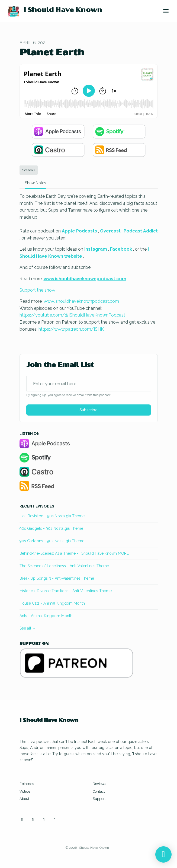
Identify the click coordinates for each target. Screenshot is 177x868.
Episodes (27, 784)
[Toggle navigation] (166, 11)
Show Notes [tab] (36, 183)
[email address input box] (89, 384)
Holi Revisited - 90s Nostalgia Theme (52, 516)
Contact (99, 791)
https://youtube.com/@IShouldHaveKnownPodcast (72, 315)
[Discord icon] (55, 820)
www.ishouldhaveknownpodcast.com (81, 301)
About (24, 799)
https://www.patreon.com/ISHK (71, 329)
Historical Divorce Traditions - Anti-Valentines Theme (66, 591)
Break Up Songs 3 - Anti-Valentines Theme (57, 578)
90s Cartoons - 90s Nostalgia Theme (52, 541)
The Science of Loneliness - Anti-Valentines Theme (64, 566)
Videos (25, 791)
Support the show (37, 290)
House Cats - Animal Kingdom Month (52, 603)
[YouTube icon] (33, 820)
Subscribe (89, 410)
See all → (28, 628)
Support (99, 799)
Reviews (99, 784)
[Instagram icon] (22, 820)
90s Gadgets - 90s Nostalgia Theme (51, 528)
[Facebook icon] (44, 820)
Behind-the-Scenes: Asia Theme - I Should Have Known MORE (74, 553)
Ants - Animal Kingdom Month (46, 616)
